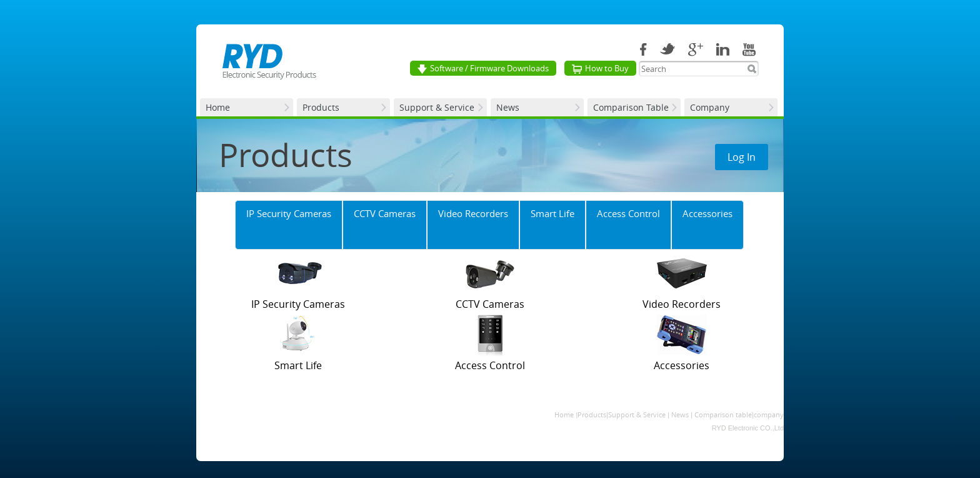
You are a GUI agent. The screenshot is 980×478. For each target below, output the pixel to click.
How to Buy (600, 68)
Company (710, 107)
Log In (742, 157)
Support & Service (437, 107)
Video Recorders (473, 213)
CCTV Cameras (385, 213)
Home (218, 107)
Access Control (628, 213)
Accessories (707, 213)
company (769, 414)
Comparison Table (631, 107)
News (508, 107)
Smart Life (552, 213)
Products (321, 107)
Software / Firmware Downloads (483, 68)
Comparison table (723, 414)
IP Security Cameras (289, 213)
